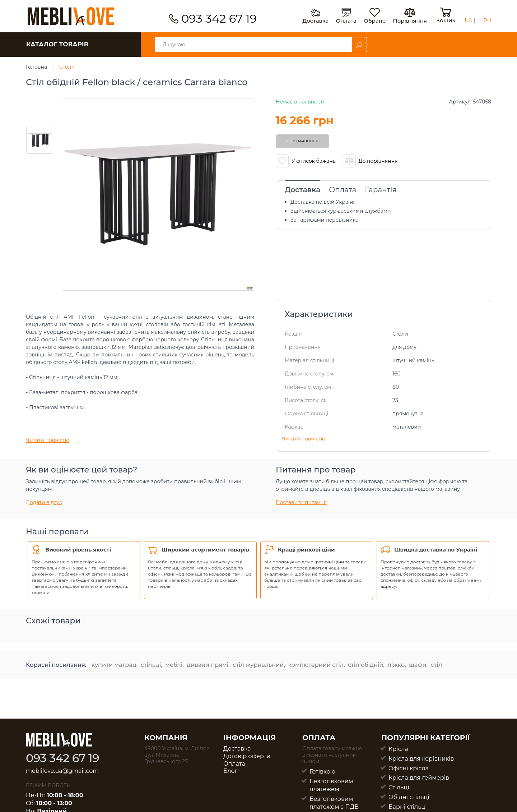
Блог (230, 771)
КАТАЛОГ (57, 44)
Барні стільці (408, 807)
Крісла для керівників (421, 759)
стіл (437, 665)
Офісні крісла (409, 768)
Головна (36, 67)
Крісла (398, 749)
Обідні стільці (409, 797)
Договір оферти (247, 756)
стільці (151, 665)
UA (468, 20)
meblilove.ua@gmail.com (62, 771)
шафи (418, 665)
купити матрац (114, 665)
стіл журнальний (258, 665)
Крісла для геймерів (419, 778)
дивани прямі (208, 665)
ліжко (396, 665)
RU (487, 20)
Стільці (399, 787)
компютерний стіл (316, 665)
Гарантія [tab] (381, 190)
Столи (67, 67)
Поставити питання (301, 502)
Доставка (237, 749)
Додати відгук (44, 502)
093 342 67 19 (219, 19)
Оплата (234, 764)
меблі (174, 665)
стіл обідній (366, 665)
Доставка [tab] (302, 190)
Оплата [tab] (343, 190)
